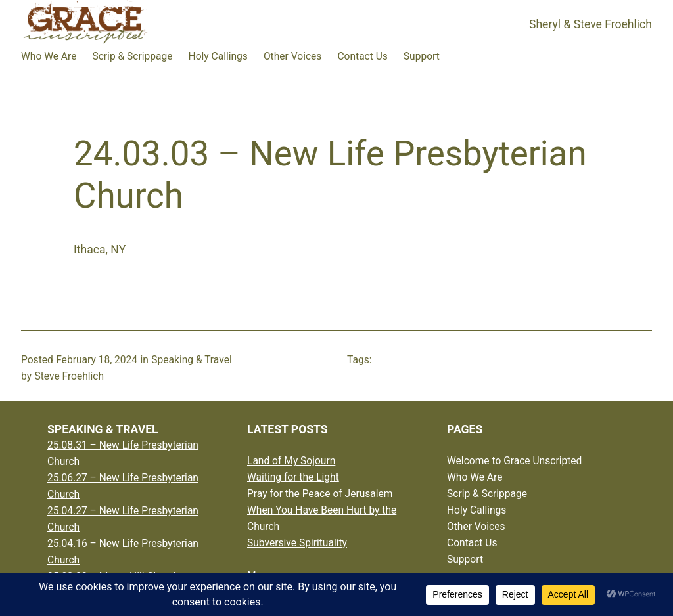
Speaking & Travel (191, 360)
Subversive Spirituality (297, 543)
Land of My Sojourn (291, 461)
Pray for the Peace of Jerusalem (320, 494)
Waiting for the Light (293, 477)
